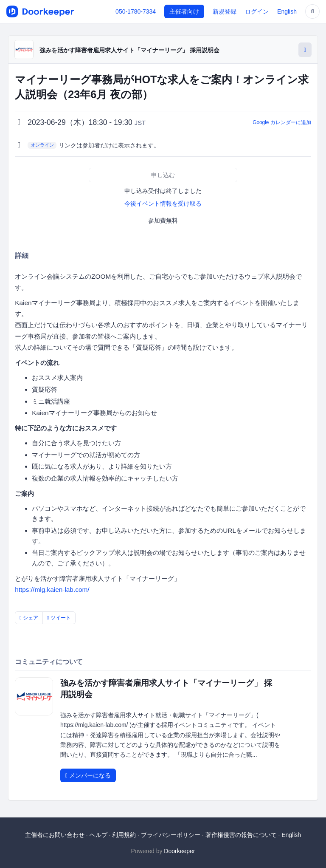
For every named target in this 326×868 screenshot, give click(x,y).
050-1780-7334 (136, 11)
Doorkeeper (179, 851)
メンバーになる (88, 775)
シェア (29, 618)
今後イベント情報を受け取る (163, 204)
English (287, 11)
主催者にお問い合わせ (55, 835)
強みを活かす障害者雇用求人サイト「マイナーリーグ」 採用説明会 (129, 50)
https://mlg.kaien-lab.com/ (52, 590)
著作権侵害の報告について (241, 835)
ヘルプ (98, 835)
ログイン (257, 11)
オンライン (42, 145)
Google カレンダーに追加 (282, 122)
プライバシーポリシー (171, 835)
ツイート (59, 618)
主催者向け (184, 11)
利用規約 (124, 835)
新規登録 (225, 11)
